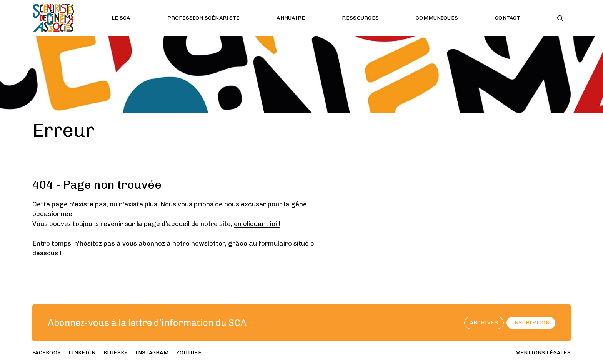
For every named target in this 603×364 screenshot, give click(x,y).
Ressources (360, 18)
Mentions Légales (543, 353)
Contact (508, 18)
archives (484, 323)
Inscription (531, 323)
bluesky (116, 353)
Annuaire (291, 18)
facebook (47, 353)
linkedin (82, 353)
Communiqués (437, 18)
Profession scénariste (204, 18)
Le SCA (121, 18)
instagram (152, 353)
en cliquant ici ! (257, 224)
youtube (189, 353)
